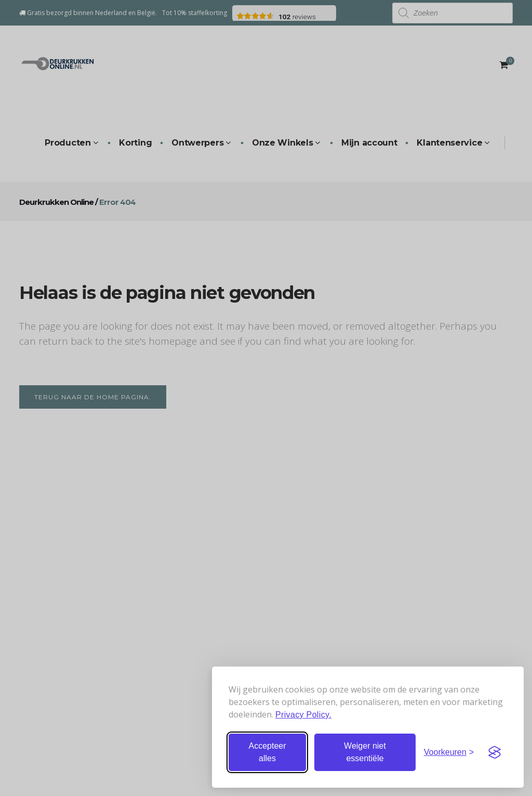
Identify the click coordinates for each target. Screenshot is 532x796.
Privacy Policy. (303, 715)
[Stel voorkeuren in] (449, 752)
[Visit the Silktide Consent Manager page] (495, 752)
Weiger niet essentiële (365, 752)
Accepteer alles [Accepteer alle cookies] (267, 752)
